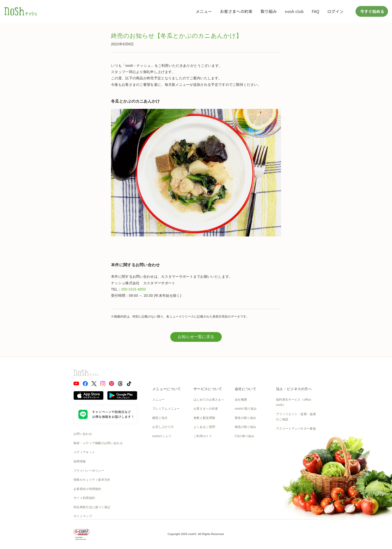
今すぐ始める (372, 11)
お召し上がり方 (163, 427)
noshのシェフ (162, 436)
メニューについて (166, 389)
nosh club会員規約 (206, 464)
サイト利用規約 (84, 498)
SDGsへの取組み (247, 445)
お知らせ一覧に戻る (196, 337)
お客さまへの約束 (236, 11)
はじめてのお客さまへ (209, 400)
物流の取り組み (245, 427)
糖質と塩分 (160, 418)
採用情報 (80, 461)
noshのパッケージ (165, 445)
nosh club (294, 11)
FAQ (315, 11)
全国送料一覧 (203, 445)
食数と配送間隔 (204, 418)
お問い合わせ (83, 434)
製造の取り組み (245, 418)
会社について (245, 389)
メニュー (204, 11)
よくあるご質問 (204, 427)
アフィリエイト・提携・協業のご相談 (296, 417)
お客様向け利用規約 (87, 489)
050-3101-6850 (134, 289)
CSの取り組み (245, 436)
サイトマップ (83, 516)
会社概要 (241, 400)
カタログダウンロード (209, 454)
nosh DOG (242, 473)
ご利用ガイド (203, 436)
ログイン (335, 11)
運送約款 (241, 464)
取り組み (269, 11)
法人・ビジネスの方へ (294, 389)
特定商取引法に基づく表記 (92, 507)
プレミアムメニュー (166, 409)
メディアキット (84, 452)
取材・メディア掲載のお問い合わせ (98, 443)
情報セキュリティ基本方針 (92, 480)
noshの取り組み (246, 409)
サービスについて (208, 389)
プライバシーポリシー (89, 471)
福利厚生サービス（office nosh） (294, 402)
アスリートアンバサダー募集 (296, 429)
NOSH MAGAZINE (248, 454)
